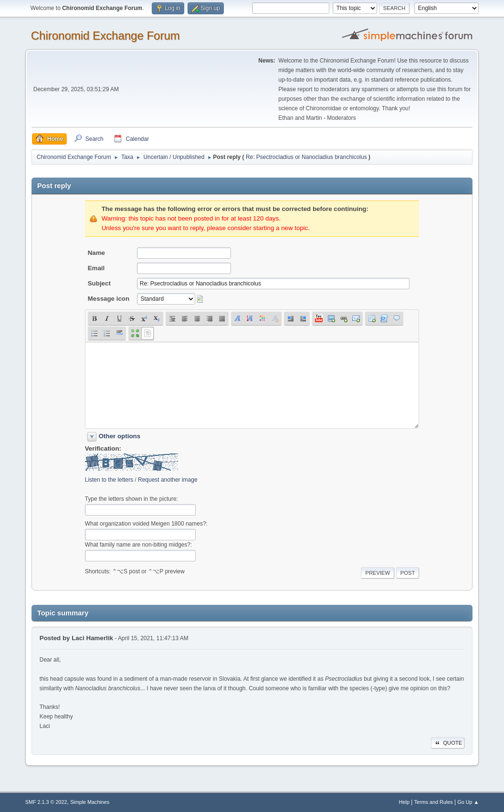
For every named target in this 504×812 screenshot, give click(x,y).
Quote (448, 743)
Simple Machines (90, 802)
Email (96, 268)
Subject (99, 283)
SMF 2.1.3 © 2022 (46, 802)
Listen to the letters (109, 480)
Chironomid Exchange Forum (105, 36)
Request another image (168, 480)
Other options (120, 436)
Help (404, 802)
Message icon (109, 299)
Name (96, 253)
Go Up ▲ (468, 802)
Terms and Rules (434, 802)
